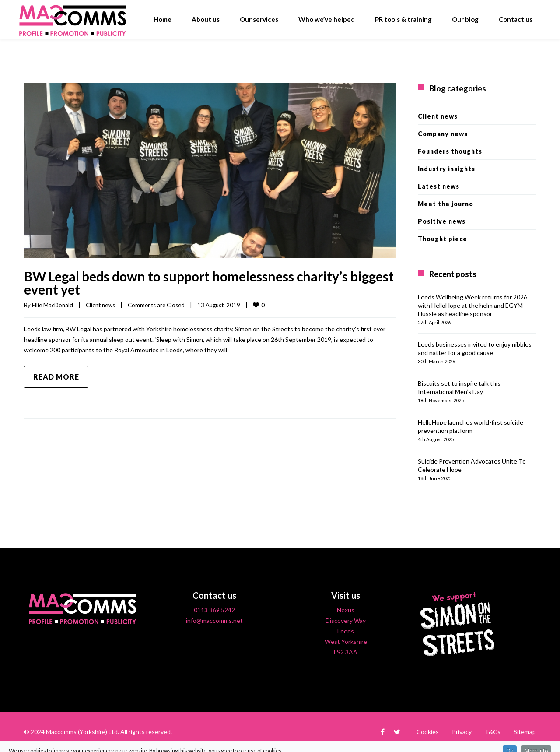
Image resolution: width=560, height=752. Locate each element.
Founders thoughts (450, 151)
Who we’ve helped (327, 19)
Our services (259, 19)
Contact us (516, 19)
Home (163, 19)
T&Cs (493, 732)
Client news (100, 305)
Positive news (442, 221)
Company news (443, 134)
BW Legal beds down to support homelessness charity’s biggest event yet (209, 283)
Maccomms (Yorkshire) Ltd (82, 732)
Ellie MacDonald (52, 305)
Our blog (465, 19)
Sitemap (525, 732)
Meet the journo (446, 204)
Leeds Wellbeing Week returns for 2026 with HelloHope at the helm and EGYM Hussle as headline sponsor (472, 305)
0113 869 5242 (214, 610)
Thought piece (443, 239)
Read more (56, 377)
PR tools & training (403, 19)
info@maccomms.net (214, 620)
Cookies (428, 732)
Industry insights (446, 169)
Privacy (462, 732)
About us (206, 19)
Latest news (439, 186)
